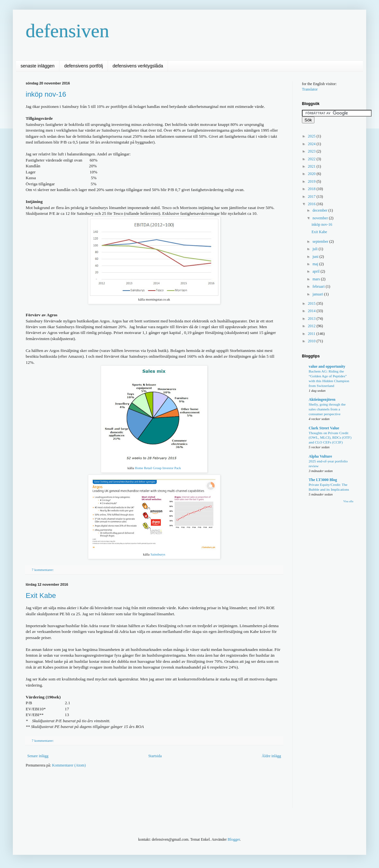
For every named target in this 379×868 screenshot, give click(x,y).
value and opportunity (327, 366)
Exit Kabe (41, 596)
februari (319, 286)
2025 (312, 136)
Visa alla (348, 501)
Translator (310, 89)
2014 (312, 311)
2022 (312, 159)
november (321, 218)
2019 (312, 181)
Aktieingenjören (322, 399)
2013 (312, 319)
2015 (312, 303)
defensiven (67, 31)
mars (317, 279)
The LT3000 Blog (323, 480)
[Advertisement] (143, 792)
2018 (312, 189)
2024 (312, 144)
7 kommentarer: (43, 570)
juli (316, 249)
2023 (312, 151)
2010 (312, 341)
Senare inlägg (38, 756)
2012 (312, 326)
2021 (312, 166)
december (321, 210)
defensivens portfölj (84, 66)
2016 (312, 204)
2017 (312, 197)
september (321, 241)
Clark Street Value (324, 428)
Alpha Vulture (320, 456)
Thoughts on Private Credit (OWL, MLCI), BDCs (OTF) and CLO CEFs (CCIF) (330, 438)
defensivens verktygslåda (138, 66)
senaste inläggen (38, 66)
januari (318, 294)
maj (316, 264)
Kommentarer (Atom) (69, 765)
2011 (312, 334)
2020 (312, 174)
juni (316, 257)
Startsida (155, 756)
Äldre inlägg (271, 756)
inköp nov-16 (46, 94)
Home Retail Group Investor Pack (158, 468)
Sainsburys (158, 554)
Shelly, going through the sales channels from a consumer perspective (327, 409)
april (317, 271)
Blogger (234, 839)
